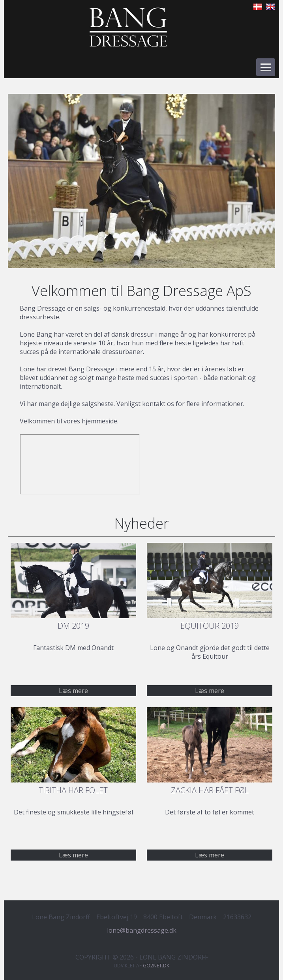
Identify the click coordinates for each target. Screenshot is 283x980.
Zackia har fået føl (210, 790)
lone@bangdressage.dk (142, 930)
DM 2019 (73, 626)
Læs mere (210, 691)
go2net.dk (156, 966)
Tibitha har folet (73, 790)
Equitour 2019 (210, 626)
